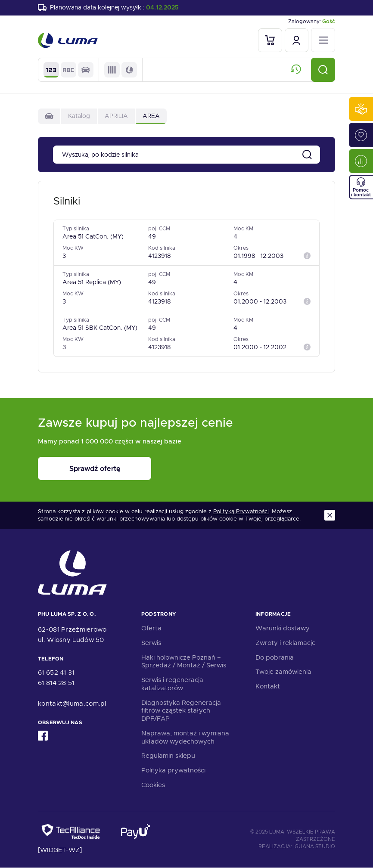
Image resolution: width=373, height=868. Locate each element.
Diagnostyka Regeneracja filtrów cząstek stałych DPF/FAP (181, 711)
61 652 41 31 (56, 673)
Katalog (79, 116)
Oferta (151, 629)
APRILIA (116, 116)
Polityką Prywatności (241, 512)
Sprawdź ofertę (91, 469)
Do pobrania (275, 657)
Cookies (153, 785)
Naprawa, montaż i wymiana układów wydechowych (185, 737)
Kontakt (268, 687)
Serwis (151, 643)
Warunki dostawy (283, 629)
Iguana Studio (314, 847)
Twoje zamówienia (283, 672)
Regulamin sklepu (168, 756)
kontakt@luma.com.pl (72, 704)
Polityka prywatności (173, 771)
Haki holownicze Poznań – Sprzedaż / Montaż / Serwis (184, 662)
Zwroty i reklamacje (286, 643)
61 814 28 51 (56, 683)
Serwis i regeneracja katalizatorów (172, 684)
